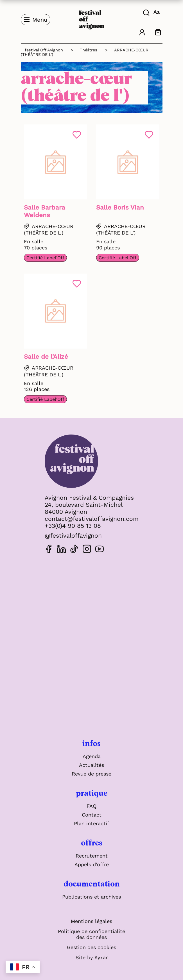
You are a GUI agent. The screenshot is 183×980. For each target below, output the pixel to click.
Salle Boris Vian (120, 207)
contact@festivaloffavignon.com (92, 519)
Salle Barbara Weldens (45, 211)
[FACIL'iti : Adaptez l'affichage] (157, 12)
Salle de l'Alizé (46, 357)
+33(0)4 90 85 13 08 (73, 526)
